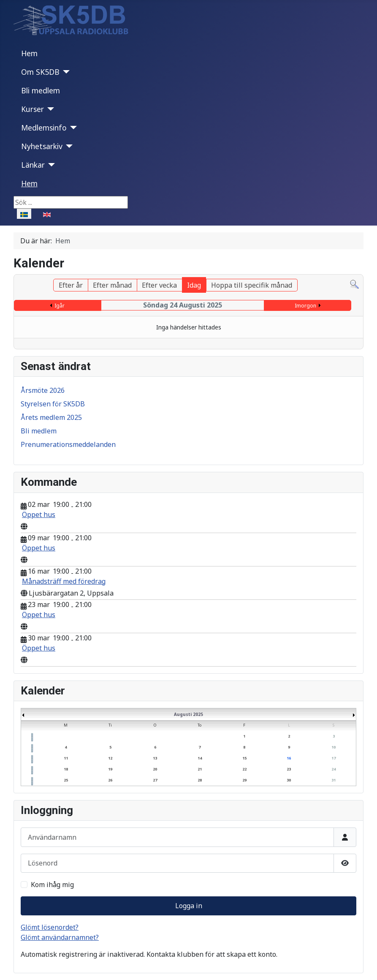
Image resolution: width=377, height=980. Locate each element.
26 (110, 780)
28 (200, 780)
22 (244, 769)
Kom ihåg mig (52, 885)
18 (66, 769)
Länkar (33, 165)
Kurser (33, 109)
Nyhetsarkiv (42, 146)
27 (155, 780)
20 (155, 769)
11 (66, 758)
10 (334, 747)
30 (289, 780)
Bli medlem (41, 90)
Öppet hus (39, 514)
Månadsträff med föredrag (64, 581)
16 (289, 758)
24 (334, 769)
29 (244, 780)
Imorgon (305, 306)
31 (334, 780)
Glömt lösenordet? (50, 927)
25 (66, 780)
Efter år (71, 285)
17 (334, 758)
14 (200, 758)
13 (155, 758)
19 (110, 769)
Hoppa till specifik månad (252, 285)
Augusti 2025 (188, 714)
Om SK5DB (40, 72)
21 (200, 769)
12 (110, 758)
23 (289, 769)
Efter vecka (159, 285)
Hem (29, 53)
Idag (194, 285)
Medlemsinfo (44, 128)
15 (244, 758)
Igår (60, 306)
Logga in (189, 906)
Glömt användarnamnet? (60, 937)
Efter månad (112, 285)
